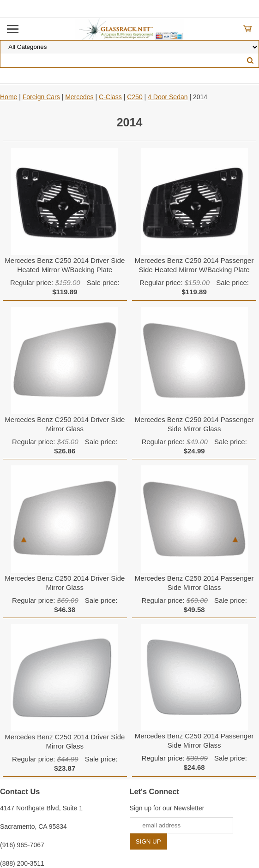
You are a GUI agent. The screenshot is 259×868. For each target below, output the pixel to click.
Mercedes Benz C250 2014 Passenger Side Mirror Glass (194, 424)
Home (9, 97)
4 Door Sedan (168, 97)
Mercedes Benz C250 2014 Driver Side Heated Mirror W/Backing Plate (65, 265)
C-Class (110, 97)
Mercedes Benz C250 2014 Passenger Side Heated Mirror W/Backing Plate (194, 265)
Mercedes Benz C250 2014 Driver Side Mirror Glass (65, 424)
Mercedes (79, 97)
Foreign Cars (41, 97)
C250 (135, 97)
